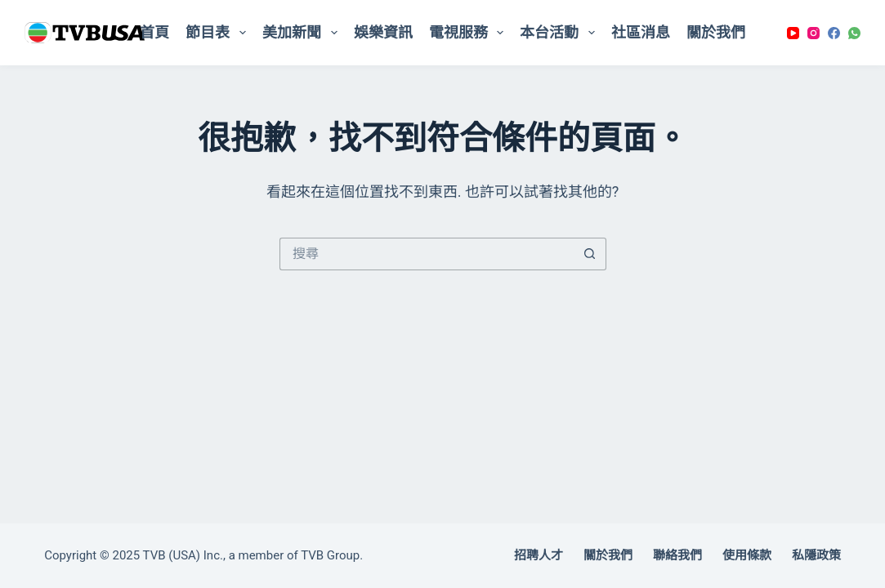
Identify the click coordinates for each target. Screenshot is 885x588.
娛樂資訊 (383, 32)
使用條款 (747, 555)
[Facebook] (834, 33)
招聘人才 (539, 555)
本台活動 (561, 33)
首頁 (154, 32)
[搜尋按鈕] (590, 254)
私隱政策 (816, 555)
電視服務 (470, 33)
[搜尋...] (427, 254)
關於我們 (716, 32)
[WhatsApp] (854, 33)
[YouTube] (793, 33)
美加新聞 (303, 33)
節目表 (219, 33)
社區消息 (641, 32)
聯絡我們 (677, 555)
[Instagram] (813, 33)
